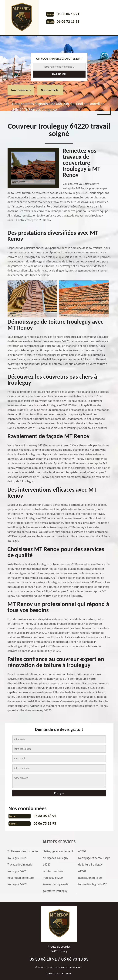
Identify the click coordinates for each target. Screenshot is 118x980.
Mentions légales (59, 974)
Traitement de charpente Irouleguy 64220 (23, 855)
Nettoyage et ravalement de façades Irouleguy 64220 (58, 858)
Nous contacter (50, 90)
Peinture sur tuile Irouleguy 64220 (53, 874)
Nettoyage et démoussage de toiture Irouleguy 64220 (94, 864)
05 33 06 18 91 (68, 14)
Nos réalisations (21, 90)
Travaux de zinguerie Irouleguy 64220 (20, 868)
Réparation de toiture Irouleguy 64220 (21, 881)
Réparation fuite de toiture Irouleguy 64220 (93, 881)
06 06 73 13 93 (68, 21)
